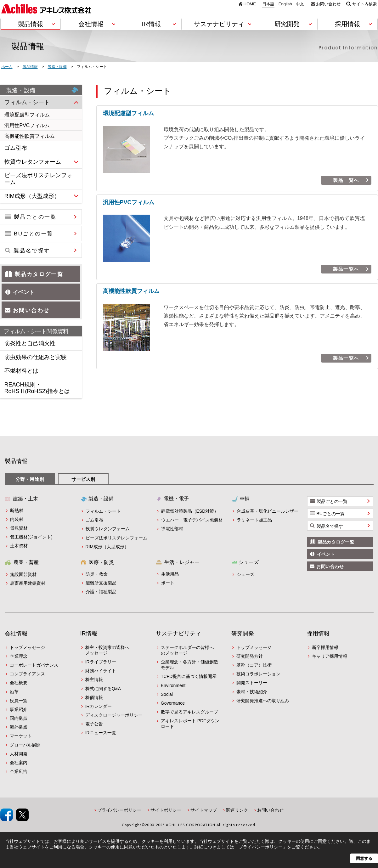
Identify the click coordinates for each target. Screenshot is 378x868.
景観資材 (19, 528)
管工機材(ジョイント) (31, 537)
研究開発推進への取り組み (263, 701)
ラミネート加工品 (254, 520)
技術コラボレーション (258, 674)
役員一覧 (19, 701)
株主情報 (94, 679)
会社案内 (19, 763)
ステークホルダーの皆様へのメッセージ (187, 650)
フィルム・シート (103, 511)
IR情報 (89, 634)
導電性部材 (172, 529)
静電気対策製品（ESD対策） (190, 511)
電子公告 (94, 724)
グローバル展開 (25, 745)
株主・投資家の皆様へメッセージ (107, 650)
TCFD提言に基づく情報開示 (189, 676)
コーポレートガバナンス (34, 665)
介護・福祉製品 (101, 592)
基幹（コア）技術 (254, 665)
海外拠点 (19, 727)
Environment (173, 685)
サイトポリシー (166, 810)
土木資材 (19, 546)
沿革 (14, 692)
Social (167, 694)
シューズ (245, 574)
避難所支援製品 (101, 583)
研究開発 (243, 634)
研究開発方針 (250, 656)
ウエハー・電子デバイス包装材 (192, 520)
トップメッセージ (27, 647)
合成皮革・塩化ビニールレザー (268, 511)
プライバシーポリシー (119, 810)
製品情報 (16, 461)
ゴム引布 (94, 520)
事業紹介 (19, 709)
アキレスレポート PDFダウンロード (190, 724)
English (285, 4)
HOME (250, 4)
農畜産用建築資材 (28, 583)
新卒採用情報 (325, 647)
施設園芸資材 (23, 574)
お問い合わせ (328, 4)
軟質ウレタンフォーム (108, 529)
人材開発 (19, 754)
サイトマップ (204, 810)
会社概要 (19, 683)
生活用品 (170, 574)
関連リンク (237, 810)
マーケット (21, 736)
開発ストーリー (252, 683)
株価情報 (94, 697)
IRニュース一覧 (101, 733)
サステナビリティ (178, 634)
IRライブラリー (101, 662)
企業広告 (19, 771)
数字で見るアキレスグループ (189, 712)
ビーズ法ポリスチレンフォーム (116, 538)
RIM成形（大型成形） (107, 547)
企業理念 (19, 656)
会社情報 (16, 634)
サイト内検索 (364, 4)
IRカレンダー (99, 706)
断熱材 (17, 510)
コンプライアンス (27, 674)
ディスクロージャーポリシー (114, 715)
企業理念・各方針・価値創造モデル (189, 665)
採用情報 (318, 634)
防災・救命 (97, 574)
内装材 (17, 519)
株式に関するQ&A (103, 689)
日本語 (268, 4)
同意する (364, 858)
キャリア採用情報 (330, 656)
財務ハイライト (101, 671)
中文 (300, 4)
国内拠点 (19, 718)
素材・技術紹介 (252, 692)
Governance (173, 703)
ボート (168, 583)
